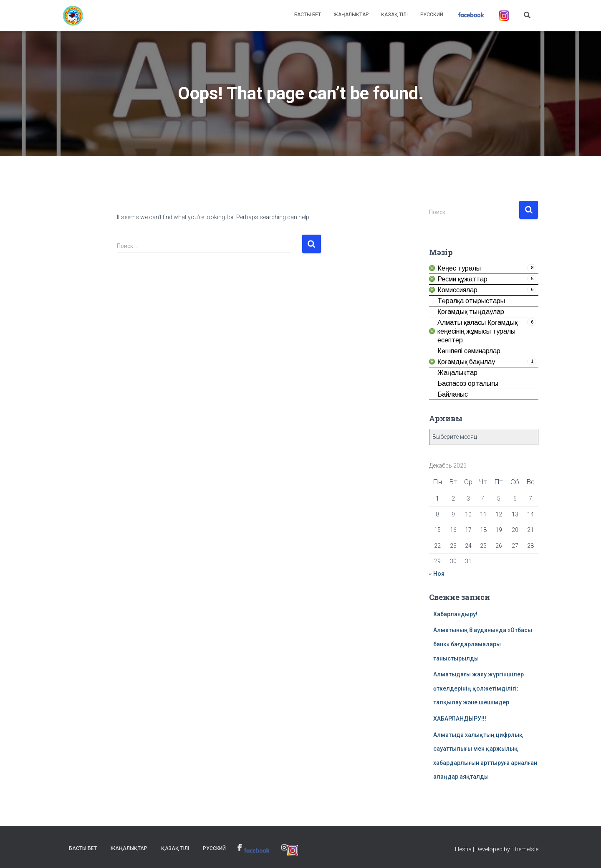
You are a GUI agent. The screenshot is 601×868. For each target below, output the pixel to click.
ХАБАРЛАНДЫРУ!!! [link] (460, 719)
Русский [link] (432, 15)
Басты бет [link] (308, 15)
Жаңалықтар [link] (351, 15)
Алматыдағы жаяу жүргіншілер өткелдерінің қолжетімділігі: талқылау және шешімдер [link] (479, 688)
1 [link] (437, 499)
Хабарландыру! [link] (455, 614)
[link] (73, 16)
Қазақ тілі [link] (394, 15)
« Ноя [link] (437, 574)
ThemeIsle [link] (525, 849)
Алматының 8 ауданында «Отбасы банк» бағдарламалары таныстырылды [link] (483, 644)
